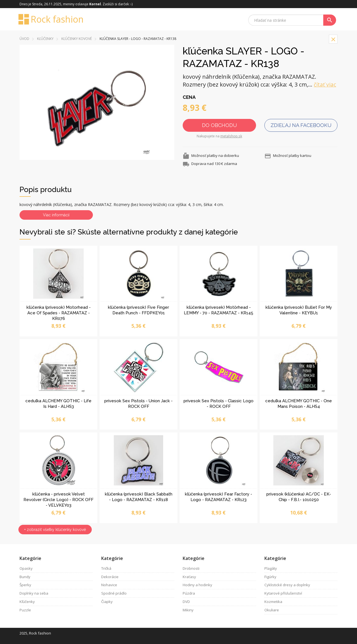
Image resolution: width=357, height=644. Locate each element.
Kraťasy (189, 577)
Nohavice (109, 585)
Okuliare (272, 610)
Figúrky (270, 577)
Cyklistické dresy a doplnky (287, 585)
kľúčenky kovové (77, 39)
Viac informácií (56, 215)
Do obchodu (219, 125)
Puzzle (25, 610)
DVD (186, 602)
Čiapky (107, 602)
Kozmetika (273, 602)
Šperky (25, 585)
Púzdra (189, 593)
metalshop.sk (231, 136)
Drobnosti (191, 568)
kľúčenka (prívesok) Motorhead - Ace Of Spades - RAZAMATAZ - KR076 (59, 313)
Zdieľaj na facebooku (301, 125)
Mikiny (188, 610)
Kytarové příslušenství (283, 593)
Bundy (25, 577)
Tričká (106, 568)
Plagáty (271, 568)
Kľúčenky (45, 39)
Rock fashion (52, 19)
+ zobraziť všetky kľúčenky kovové (55, 530)
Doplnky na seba (34, 593)
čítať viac (325, 84)
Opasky (26, 568)
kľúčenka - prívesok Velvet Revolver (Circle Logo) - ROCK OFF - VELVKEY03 (58, 500)
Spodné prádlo (114, 593)
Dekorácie (110, 577)
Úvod (24, 39)
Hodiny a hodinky (197, 585)
